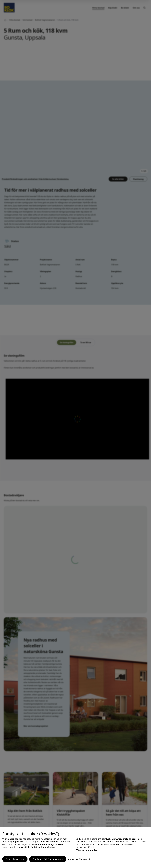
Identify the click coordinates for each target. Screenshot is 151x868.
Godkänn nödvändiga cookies (48, 859)
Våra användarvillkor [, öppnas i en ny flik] (87, 850)
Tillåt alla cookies (15, 859)
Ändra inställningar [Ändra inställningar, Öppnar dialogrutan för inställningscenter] (78, 859)
